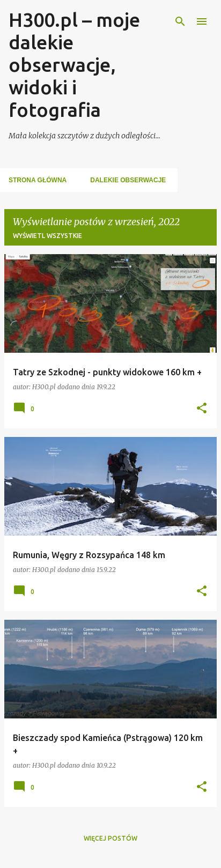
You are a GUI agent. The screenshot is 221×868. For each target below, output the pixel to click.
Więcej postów (110, 838)
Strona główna (38, 180)
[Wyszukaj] (180, 21)
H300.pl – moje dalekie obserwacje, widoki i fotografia (74, 65)
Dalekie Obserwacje (128, 180)
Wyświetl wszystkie (47, 236)
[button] (202, 409)
